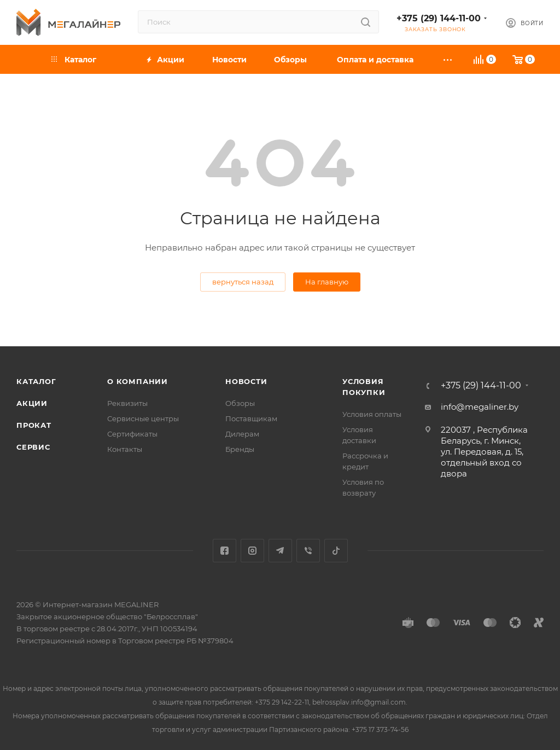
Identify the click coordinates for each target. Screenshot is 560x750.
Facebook (224, 551)
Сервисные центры (143, 418)
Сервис (33, 447)
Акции (32, 403)
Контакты (125, 449)
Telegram (280, 551)
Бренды (240, 449)
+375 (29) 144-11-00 (439, 18)
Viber (308, 551)
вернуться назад (243, 282)
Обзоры (240, 403)
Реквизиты (127, 403)
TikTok (336, 551)
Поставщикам (251, 418)
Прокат (34, 425)
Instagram (252, 551)
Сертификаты (132, 434)
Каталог (36, 381)
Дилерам (242, 434)
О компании (138, 381)
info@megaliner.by (480, 407)
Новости (246, 381)
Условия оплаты (372, 414)
